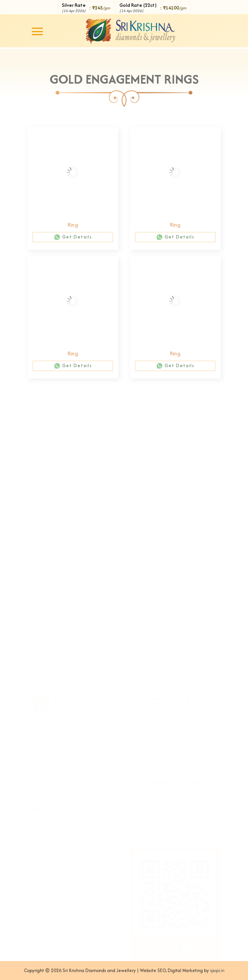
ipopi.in (217, 970)
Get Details (73, 239)
